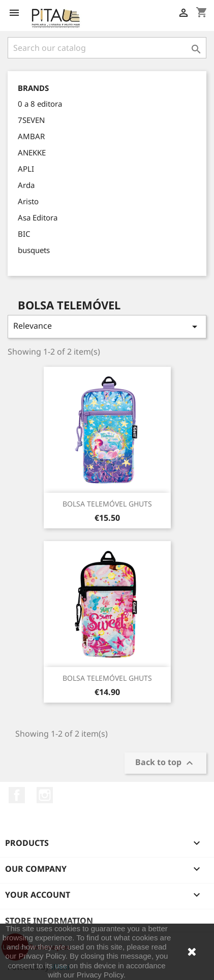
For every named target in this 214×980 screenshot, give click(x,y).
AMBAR (31, 136)
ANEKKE (32, 152)
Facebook (17, 795)
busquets (34, 250)
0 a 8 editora (40, 104)
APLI (26, 169)
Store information (49, 921)
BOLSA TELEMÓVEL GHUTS (107, 504)
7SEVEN (31, 120)
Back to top (165, 763)
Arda (26, 185)
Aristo (28, 201)
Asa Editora (38, 217)
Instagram (45, 795)
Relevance (107, 326)
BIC (24, 234)
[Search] (107, 48)
